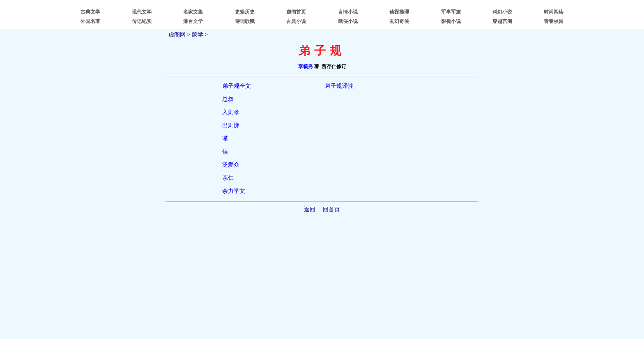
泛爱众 (231, 165)
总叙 (228, 99)
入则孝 (231, 112)
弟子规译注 (339, 86)
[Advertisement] (322, 274)
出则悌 (231, 125)
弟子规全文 (237, 86)
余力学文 (234, 191)
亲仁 (228, 178)
